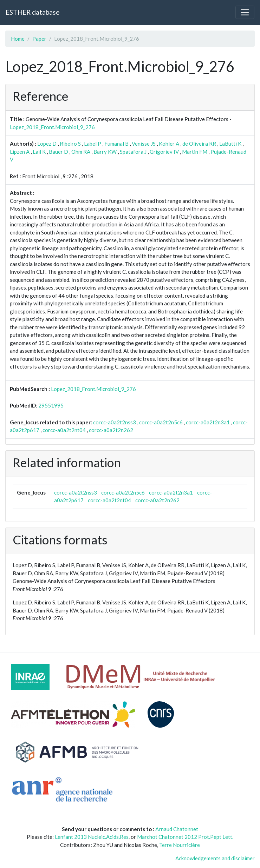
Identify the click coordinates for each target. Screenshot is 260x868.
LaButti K (230, 144)
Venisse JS (144, 144)
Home (18, 39)
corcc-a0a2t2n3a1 (208, 422)
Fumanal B (116, 144)
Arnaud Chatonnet (177, 829)
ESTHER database (32, 12)
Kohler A (169, 144)
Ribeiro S (70, 144)
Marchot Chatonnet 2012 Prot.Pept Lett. (185, 837)
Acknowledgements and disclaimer (215, 858)
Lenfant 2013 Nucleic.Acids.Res (92, 837)
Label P (93, 144)
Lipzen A (20, 152)
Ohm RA (81, 152)
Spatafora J (133, 152)
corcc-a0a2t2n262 (111, 430)
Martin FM (195, 152)
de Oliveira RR (199, 144)
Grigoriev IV (164, 152)
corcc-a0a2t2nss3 (115, 422)
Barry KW (105, 152)
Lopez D (47, 144)
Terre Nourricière (180, 845)
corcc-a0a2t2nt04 (64, 430)
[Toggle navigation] (245, 12)
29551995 (51, 405)
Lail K (39, 152)
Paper (39, 39)
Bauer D (58, 152)
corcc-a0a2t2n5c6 (161, 422)
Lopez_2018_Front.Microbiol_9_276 (52, 127)
